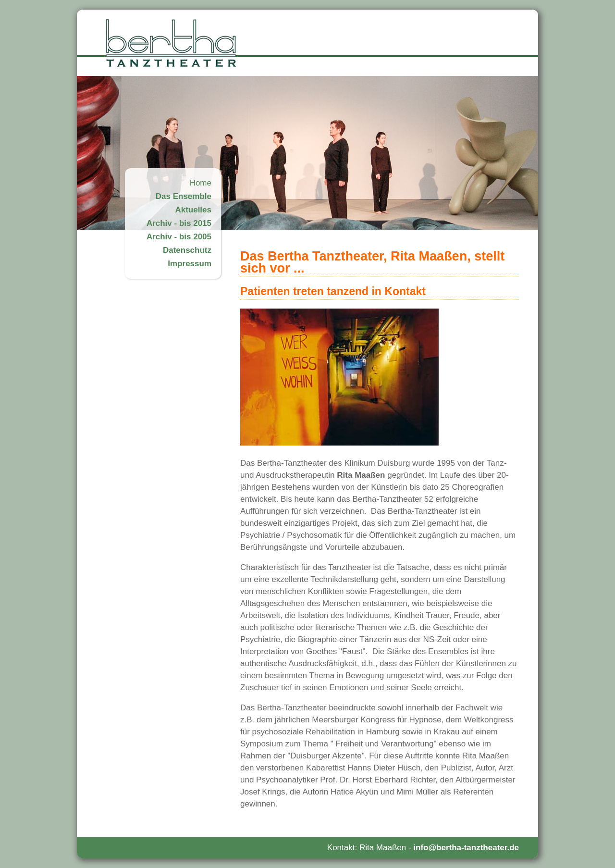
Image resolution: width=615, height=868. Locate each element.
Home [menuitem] (201, 183)
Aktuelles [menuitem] (193, 210)
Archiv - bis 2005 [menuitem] (179, 237)
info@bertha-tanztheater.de (466, 848)
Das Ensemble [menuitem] (184, 196)
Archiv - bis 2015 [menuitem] (179, 223)
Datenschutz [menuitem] (187, 250)
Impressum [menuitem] (190, 264)
